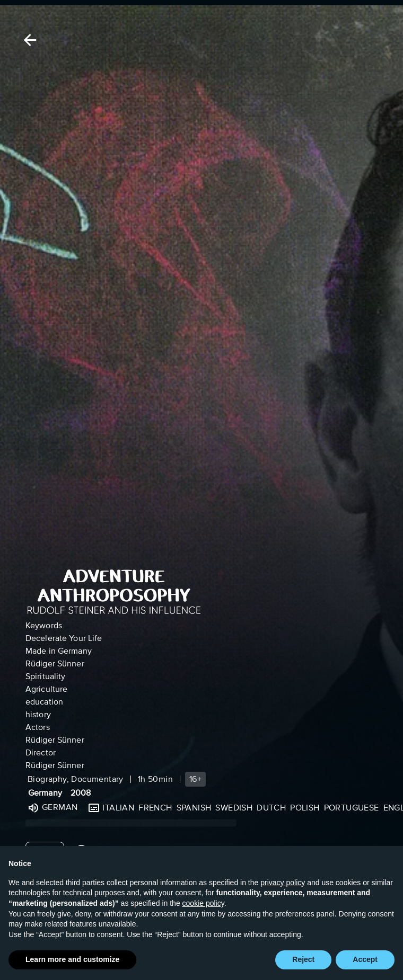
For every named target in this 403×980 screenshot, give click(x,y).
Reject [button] (303, 959)
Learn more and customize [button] (72, 959)
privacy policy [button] (283, 883)
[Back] (28, 40)
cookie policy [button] (203, 903)
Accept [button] (365, 959)
